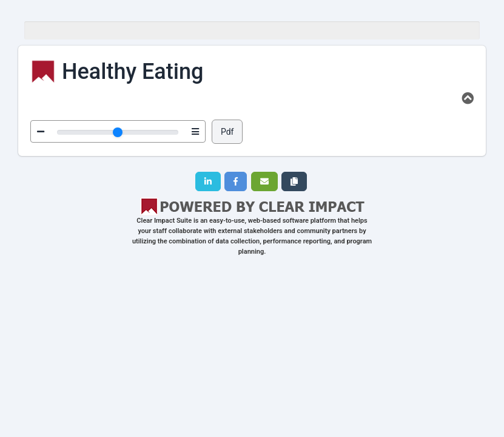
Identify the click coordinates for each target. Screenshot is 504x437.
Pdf (227, 132)
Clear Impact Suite (164, 221)
